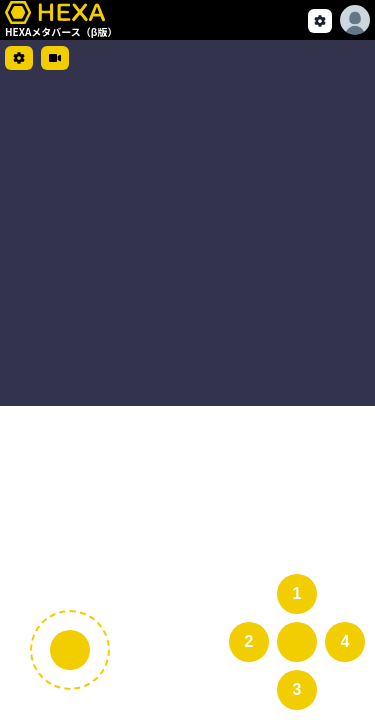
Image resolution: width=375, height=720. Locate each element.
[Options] (355, 20)
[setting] (320, 21)
